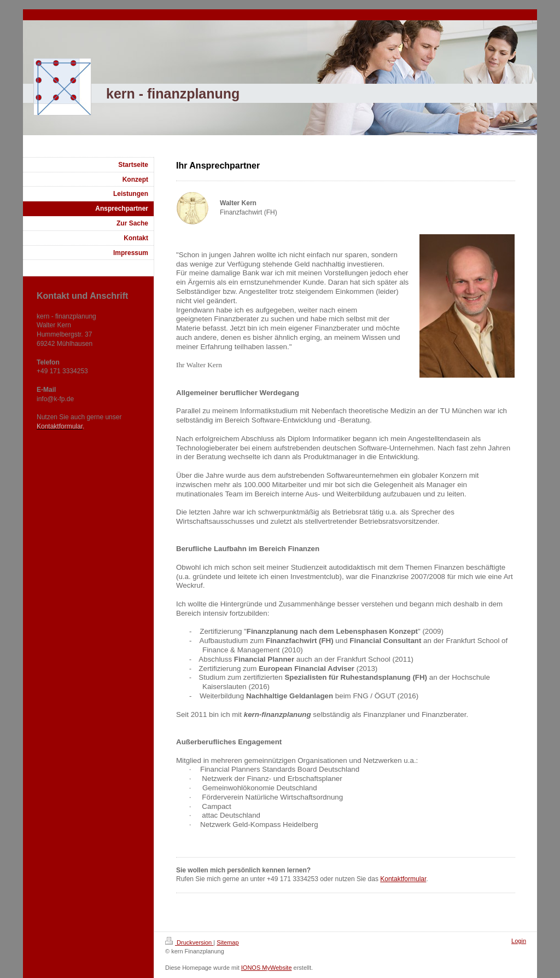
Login (519, 941)
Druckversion (189, 942)
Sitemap (227, 942)
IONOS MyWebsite (267, 968)
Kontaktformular (403, 879)
